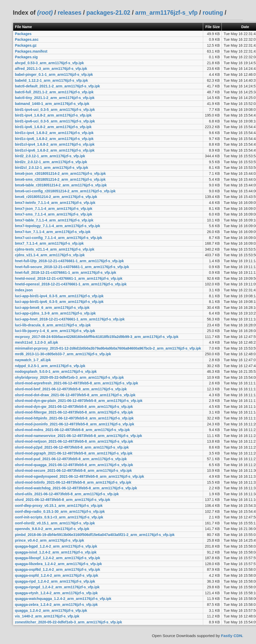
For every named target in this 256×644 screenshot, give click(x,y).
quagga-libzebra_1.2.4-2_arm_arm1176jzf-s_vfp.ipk (59, 564)
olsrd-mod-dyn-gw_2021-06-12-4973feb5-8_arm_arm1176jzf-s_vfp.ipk (74, 407)
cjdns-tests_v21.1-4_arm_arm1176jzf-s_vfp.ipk (55, 249)
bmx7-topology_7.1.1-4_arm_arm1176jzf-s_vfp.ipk (58, 226)
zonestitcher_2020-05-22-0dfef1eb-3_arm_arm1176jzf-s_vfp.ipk (69, 622)
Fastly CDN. (232, 636)
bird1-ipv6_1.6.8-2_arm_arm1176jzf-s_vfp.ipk (53, 127)
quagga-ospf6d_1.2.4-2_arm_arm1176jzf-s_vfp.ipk (58, 569)
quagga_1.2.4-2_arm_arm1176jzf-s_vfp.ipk (51, 610)
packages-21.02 (108, 13)
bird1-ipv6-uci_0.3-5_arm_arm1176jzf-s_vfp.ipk (55, 121)
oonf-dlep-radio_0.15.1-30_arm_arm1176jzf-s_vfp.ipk (60, 511)
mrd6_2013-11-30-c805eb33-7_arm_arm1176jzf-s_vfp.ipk (63, 354)
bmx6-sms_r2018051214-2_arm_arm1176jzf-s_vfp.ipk (60, 179)
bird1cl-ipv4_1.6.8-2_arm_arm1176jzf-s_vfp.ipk (55, 144)
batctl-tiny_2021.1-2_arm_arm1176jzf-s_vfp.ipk (55, 98)
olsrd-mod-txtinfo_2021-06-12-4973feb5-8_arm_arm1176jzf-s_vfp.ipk (73, 482)
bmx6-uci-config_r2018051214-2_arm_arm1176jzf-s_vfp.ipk (65, 191)
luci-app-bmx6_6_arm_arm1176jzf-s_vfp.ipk (52, 308)
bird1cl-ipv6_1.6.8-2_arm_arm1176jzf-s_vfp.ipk (55, 150)
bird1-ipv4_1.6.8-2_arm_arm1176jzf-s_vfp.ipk (53, 115)
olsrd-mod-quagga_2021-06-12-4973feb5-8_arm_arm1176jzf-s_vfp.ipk (74, 465)
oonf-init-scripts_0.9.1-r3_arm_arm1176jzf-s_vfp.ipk (59, 517)
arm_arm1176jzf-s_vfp (167, 13)
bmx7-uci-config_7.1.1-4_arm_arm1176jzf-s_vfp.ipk (59, 238)
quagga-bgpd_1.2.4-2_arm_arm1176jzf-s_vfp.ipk (56, 546)
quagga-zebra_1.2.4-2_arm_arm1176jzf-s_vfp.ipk (56, 605)
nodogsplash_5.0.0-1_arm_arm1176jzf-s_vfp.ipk (56, 371)
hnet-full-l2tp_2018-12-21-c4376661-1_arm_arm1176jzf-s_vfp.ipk (69, 261)
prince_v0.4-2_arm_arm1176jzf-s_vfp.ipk (49, 540)
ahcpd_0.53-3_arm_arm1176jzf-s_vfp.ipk (49, 63)
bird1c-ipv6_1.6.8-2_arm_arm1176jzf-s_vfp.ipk (54, 139)
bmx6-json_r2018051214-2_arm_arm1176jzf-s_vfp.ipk (60, 174)
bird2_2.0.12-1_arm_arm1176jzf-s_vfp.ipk (50, 156)
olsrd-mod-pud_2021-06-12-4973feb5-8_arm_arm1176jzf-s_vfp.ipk (71, 459)
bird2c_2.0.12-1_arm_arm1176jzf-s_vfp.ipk (51, 162)
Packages (23, 34)
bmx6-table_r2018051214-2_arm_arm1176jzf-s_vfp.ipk (61, 185)
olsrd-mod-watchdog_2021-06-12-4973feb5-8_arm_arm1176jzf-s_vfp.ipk (76, 488)
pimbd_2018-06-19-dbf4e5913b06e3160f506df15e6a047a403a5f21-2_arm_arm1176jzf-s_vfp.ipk (95, 535)
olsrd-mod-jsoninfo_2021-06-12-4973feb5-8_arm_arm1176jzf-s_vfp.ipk (75, 424)
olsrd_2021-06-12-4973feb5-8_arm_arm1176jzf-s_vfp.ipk (63, 500)
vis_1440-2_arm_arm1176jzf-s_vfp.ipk (47, 616)
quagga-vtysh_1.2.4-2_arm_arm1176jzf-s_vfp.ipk (56, 593)
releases (70, 13)
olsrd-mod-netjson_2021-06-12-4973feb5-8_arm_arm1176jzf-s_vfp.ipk (74, 441)
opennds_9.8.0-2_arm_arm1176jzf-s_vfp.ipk (52, 529)
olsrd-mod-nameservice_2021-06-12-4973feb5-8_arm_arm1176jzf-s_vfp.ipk (79, 436)
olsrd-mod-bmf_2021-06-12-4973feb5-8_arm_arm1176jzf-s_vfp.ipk (71, 389)
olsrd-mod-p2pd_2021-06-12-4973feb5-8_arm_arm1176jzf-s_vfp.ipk (72, 447)
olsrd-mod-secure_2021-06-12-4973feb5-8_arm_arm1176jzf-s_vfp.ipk (73, 470)
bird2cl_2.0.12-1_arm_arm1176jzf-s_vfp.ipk (52, 168)
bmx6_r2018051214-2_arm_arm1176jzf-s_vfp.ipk (56, 197)
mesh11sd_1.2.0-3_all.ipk (36, 342)
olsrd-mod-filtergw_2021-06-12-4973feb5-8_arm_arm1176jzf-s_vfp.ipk (74, 412)
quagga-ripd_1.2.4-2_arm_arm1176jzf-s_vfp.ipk (55, 581)
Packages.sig (26, 57)
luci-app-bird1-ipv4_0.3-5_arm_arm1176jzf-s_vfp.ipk (59, 296)
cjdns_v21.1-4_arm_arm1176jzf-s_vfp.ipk (50, 255)
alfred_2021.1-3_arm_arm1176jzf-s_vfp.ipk (51, 69)
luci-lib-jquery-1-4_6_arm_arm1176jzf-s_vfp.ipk (55, 331)
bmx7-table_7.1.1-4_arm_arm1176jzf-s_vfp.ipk (54, 220)
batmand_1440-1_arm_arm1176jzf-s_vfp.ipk (52, 104)
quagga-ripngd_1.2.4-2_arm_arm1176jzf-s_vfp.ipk (57, 587)
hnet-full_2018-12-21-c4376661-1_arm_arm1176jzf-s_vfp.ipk (66, 273)
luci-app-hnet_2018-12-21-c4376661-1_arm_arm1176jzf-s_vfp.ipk (70, 319)
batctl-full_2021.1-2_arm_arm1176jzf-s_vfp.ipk (54, 92)
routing (213, 13)
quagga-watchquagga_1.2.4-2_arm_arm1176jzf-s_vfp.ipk (63, 599)
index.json (24, 290)
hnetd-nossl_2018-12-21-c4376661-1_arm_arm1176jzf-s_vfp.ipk (69, 278)
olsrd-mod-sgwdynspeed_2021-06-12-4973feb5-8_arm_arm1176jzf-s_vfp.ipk (80, 476)
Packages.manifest (31, 51)
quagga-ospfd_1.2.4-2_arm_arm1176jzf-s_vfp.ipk (57, 575)
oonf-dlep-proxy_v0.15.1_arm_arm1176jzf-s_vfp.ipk (59, 506)
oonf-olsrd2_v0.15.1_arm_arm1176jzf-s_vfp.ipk (55, 523)
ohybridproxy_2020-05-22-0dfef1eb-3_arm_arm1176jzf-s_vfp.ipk (69, 377)
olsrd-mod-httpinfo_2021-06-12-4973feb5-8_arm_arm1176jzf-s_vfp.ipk (74, 418)
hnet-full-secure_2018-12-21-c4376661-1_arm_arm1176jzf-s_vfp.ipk (72, 267)
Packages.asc (27, 39)
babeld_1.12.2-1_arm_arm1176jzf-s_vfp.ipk (51, 80)
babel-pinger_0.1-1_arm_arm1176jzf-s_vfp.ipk (54, 75)
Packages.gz (26, 45)
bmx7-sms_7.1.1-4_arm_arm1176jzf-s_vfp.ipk (54, 214)
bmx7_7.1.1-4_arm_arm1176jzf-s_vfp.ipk (49, 243)
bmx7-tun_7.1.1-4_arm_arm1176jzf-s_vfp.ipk (53, 232)
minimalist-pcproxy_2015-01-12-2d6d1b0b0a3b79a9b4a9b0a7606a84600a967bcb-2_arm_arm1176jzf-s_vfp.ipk (108, 348)
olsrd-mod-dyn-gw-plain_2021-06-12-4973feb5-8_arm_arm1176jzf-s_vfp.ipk (79, 401)
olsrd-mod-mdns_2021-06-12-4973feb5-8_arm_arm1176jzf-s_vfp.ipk (72, 430)
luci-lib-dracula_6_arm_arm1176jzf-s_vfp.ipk (53, 325)
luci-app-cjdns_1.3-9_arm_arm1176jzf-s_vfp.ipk (55, 313)
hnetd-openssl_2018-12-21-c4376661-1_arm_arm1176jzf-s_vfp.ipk (71, 284)
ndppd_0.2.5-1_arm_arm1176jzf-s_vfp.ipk (50, 366)
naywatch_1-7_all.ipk (33, 360)
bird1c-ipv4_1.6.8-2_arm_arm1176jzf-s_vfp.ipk (54, 133)
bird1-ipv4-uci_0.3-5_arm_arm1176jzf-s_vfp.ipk (55, 110)
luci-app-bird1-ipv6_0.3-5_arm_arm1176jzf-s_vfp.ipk (59, 302)
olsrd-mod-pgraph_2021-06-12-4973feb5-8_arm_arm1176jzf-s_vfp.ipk (74, 453)
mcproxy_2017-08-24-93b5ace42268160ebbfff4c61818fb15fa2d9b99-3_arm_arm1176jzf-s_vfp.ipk (97, 337)
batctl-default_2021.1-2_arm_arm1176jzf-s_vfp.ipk (57, 86)
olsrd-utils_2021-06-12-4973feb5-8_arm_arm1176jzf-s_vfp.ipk (67, 494)
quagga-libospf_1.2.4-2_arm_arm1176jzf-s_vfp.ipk (58, 558)
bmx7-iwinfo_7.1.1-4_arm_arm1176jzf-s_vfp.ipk (55, 203)
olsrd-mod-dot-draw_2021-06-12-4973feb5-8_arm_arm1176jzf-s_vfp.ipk (75, 395)
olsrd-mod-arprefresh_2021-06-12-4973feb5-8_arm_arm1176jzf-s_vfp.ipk (77, 383)
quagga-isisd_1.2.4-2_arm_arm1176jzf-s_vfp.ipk (56, 552)
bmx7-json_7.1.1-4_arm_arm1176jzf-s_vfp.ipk (54, 209)
